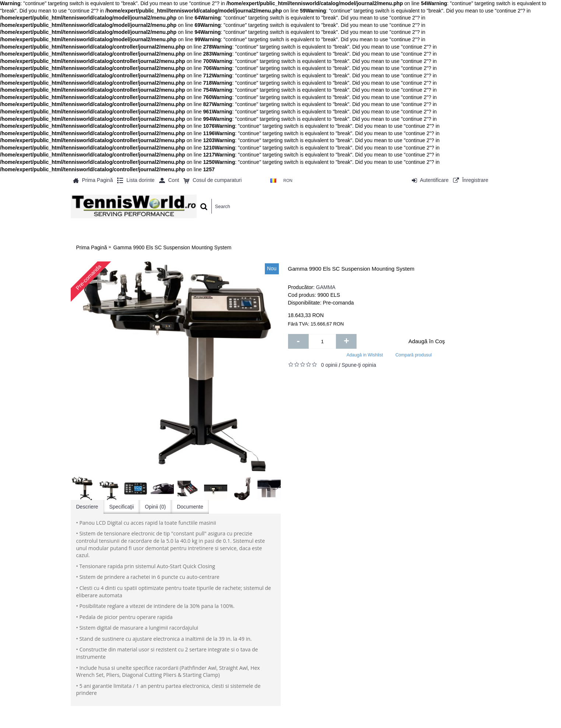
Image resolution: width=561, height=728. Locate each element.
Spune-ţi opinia (359, 365)
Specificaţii (121, 507)
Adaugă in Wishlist (365, 355)
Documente (190, 507)
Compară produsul (413, 355)
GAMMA (326, 287)
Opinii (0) (155, 507)
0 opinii (329, 365)
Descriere (87, 507)
